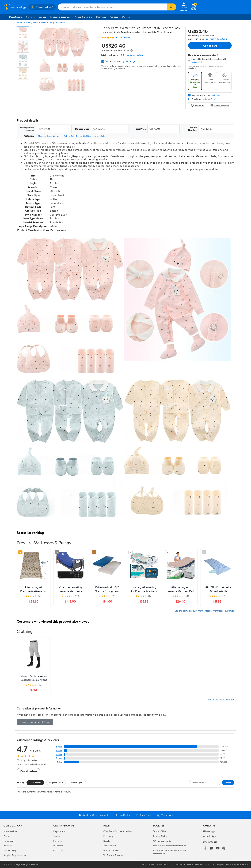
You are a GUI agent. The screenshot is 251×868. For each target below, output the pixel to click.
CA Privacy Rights (162, 841)
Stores (56, 836)
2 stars (59, 758)
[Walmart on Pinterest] (224, 848)
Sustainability (10, 850)
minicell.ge (130, 61)
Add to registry (220, 105)
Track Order (144, 815)
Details (214, 99)
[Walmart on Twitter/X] (211, 848)
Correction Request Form (35, 722)
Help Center (122, 815)
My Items (127, 17)
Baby (52, 22)
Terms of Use (160, 831)
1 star (60, 762)
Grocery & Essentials (60, 17)
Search (228, 783)
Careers (114, 17)
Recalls (107, 841)
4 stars (59, 751)
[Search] (172, 7)
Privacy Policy (160, 836)
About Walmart (11, 831)
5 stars (59, 747)
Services (30, 17)
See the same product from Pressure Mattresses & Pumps (204, 611)
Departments (14, 17)
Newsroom (9, 841)
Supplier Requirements (15, 855)
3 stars (59, 754)
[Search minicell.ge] (112, 7)
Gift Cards (58, 850)
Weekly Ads (165, 815)
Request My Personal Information (170, 846)
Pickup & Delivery (83, 17)
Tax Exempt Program (113, 855)
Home (20, 22)
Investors (8, 846)
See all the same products (221, 699)
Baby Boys (61, 22)
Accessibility (110, 846)
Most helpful (77, 783)
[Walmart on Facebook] (205, 848)
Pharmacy (101, 17)
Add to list (198, 105)
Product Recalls (111, 850)
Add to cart (210, 46)
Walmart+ (58, 846)
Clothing (87, 136)
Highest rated (56, 783)
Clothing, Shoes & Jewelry (36, 22)
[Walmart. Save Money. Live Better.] (15, 7)
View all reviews (28, 771)
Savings (42, 17)
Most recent (35, 783)
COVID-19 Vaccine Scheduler (118, 831)
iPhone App (209, 831)
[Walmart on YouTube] (218, 848)
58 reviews (125, 37)
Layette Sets (99, 136)
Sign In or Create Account (93, 815)
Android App (209, 836)
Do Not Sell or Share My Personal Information (193, 864)
